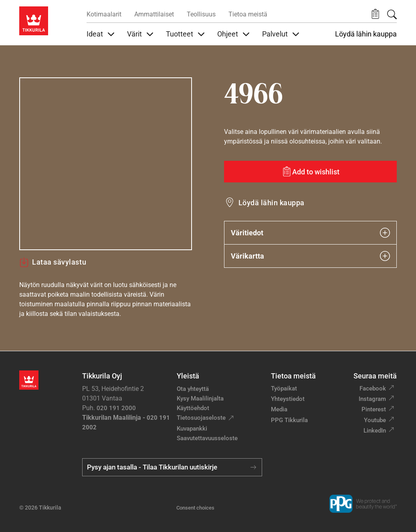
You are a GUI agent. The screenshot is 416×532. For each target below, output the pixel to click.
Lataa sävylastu (53, 262)
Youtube (375, 420)
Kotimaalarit (104, 14)
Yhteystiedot (288, 399)
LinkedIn (375, 431)
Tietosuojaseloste (201, 418)
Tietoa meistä (248, 14)
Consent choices (195, 508)
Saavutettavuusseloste (207, 438)
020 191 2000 (116, 408)
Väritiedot (310, 233)
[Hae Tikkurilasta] (392, 14)
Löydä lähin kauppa (366, 34)
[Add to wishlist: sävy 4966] (310, 172)
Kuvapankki (192, 429)
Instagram (372, 399)
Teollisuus (201, 14)
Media (279, 409)
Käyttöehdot (193, 408)
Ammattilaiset (154, 14)
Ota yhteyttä (193, 389)
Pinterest (374, 409)
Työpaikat (284, 388)
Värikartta (310, 256)
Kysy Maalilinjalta (200, 398)
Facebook (373, 388)
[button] (375, 14)
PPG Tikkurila (289, 420)
